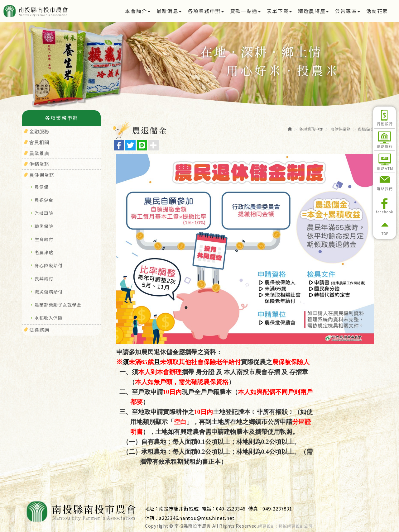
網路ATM (385, 162)
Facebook (385, 206)
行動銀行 (385, 117)
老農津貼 (44, 252)
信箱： (152, 518)
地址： (152, 508)
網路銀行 (385, 140)
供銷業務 (39, 164)
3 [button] (209, 83)
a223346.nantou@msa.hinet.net (197, 518)
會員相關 (39, 142)
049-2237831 (277, 508)
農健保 (42, 187)
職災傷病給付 (49, 292)
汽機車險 (44, 213)
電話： (209, 508)
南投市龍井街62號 (179, 508)
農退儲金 (44, 200)
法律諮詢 (39, 330)
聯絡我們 (385, 184)
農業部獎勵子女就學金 (58, 305)
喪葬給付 (44, 278)
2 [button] (199, 83)
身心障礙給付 (49, 265)
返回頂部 (385, 228)
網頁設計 (267, 526)
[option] (199, 67)
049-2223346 (231, 508)
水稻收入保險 (49, 318)
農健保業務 (42, 175)
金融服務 (39, 131)
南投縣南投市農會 (57, 11)
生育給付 (44, 239)
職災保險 (44, 226)
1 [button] (190, 83)
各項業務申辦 (311, 129)
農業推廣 (39, 153)
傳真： (255, 508)
